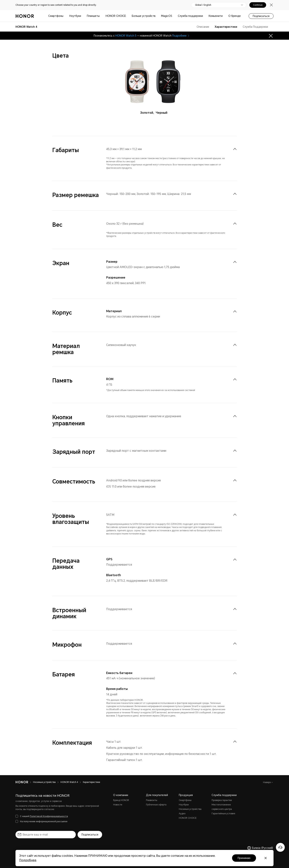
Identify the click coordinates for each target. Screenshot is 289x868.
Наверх (267, 782)
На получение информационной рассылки (44, 821)
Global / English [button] (203, 5)
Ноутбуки (75, 16)
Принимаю (244, 858)
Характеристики (226, 27)
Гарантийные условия (223, 814)
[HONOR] (22, 782)
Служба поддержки (190, 16)
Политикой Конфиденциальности (49, 816)
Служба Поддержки (255, 27)
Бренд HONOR (121, 800)
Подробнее (181, 36)
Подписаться (261, 16)
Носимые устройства (44, 782)
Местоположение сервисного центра (222, 807)
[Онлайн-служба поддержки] (280, 847)
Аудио (182, 814)
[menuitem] (235, 149)
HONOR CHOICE (116, 16)
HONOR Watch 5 (126, 36)
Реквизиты (152, 800)
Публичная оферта (156, 805)
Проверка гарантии (222, 800)
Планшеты (93, 16)
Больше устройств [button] (144, 16)
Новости (118, 805)
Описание (203, 27)
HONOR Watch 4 (69, 782)
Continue (258, 5)
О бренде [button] (235, 16)
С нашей (44, 816)
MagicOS (167, 16)
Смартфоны (56, 16)
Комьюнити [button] (216, 16)
